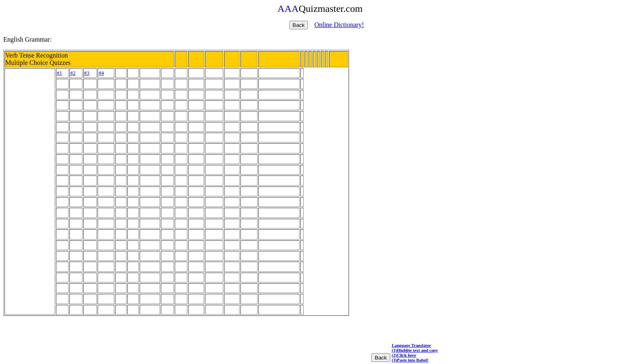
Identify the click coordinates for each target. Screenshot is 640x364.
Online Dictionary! (339, 25)
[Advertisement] (30, 191)
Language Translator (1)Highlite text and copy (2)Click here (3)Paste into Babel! (415, 353)
